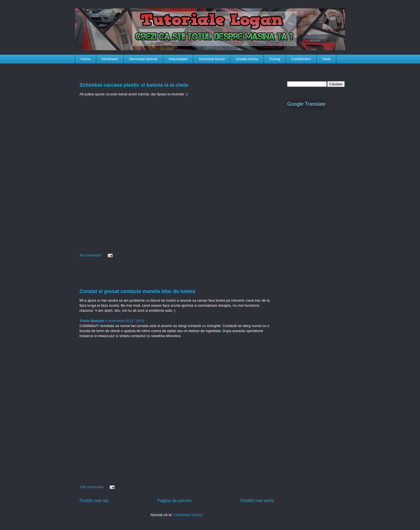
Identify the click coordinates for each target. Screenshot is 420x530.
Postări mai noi (94, 501)
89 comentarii (90, 255)
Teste (326, 59)
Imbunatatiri (178, 59)
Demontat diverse (143, 59)
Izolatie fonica (247, 59)
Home (86, 59)
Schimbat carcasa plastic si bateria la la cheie (134, 85)
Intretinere (110, 59)
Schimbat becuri (212, 59)
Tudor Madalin (92, 321)
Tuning (275, 59)
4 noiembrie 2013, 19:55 (124, 321)
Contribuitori (301, 59)
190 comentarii (91, 487)
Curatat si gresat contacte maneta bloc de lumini (137, 291)
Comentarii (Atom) (188, 515)
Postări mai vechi (257, 501)
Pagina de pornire (174, 501)
